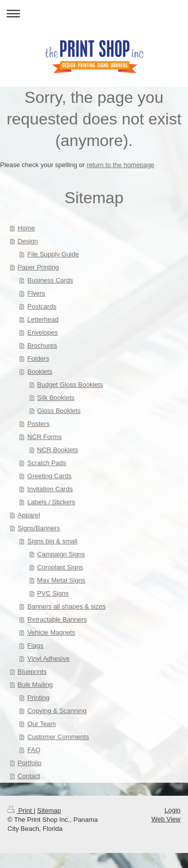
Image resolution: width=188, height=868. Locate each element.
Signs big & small (53, 541)
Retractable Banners (57, 619)
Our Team (42, 724)
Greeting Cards (50, 476)
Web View (166, 819)
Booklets (40, 372)
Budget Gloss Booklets (70, 385)
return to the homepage (121, 165)
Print (21, 811)
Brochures (42, 345)
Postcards (42, 306)
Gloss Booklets (59, 411)
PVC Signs (53, 593)
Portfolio (30, 763)
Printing (39, 698)
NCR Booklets (58, 450)
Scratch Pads (47, 463)
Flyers (36, 293)
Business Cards (50, 280)
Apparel (29, 515)
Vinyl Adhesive (49, 659)
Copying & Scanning (57, 711)
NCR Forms (45, 437)
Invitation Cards (50, 489)
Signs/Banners (39, 528)
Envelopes (43, 332)
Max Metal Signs (61, 580)
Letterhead (43, 319)
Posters (39, 424)
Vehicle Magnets (51, 632)
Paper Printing (38, 267)
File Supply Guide (53, 254)
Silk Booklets (56, 398)
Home (26, 228)
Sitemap (49, 811)
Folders (38, 358)
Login (172, 810)
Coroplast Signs (60, 567)
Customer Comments (58, 737)
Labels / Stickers (51, 502)
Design (28, 241)
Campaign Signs (61, 554)
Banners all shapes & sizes (67, 606)
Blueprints (32, 672)
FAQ (34, 750)
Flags (36, 645)
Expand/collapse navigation (94, 13)
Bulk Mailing (35, 685)
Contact (29, 776)
